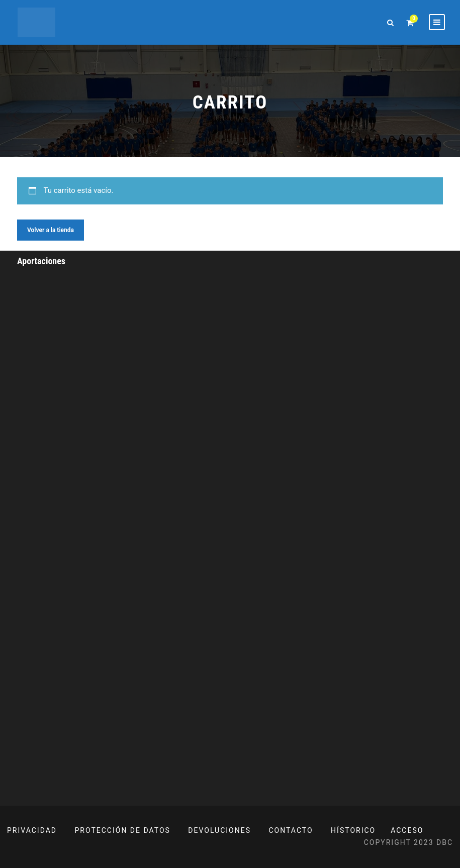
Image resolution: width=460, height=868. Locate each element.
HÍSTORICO (353, 830)
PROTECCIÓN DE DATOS (123, 830)
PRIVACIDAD (32, 830)
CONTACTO (291, 830)
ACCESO (407, 830)
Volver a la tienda (51, 230)
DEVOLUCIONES (219, 830)
